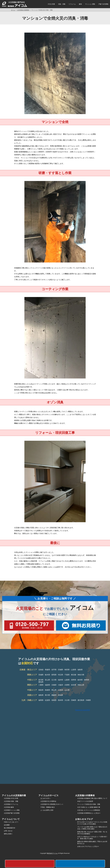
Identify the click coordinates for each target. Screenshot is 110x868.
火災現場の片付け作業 (11, 798)
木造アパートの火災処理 (85, 801)
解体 (80, 4)
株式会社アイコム (52, 853)
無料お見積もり (81, 625)
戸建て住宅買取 (103, 4)
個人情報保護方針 (10, 828)
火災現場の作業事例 (23, 10)
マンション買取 (90, 4)
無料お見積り (8, 834)
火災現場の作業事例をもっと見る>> (89, 813)
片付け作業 (51, 4)
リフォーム (72, 4)
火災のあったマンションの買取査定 (89, 810)
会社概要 (7, 825)
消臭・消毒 (62, 4)
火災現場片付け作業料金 (48, 801)
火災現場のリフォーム (11, 804)
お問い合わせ (8, 831)
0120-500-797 (29, 625)
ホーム (13, 10)
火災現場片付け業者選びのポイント (52, 804)
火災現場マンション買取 (12, 810)
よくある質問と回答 (47, 810)
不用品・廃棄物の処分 (48, 807)
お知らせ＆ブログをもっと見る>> (88, 846)
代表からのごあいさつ (11, 822)
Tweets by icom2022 (82, 710)
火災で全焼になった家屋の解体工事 (89, 807)
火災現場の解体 (9, 807)
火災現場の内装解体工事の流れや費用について (92, 798)
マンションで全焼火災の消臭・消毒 (89, 804)
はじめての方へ (46, 798)
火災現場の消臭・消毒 (11, 801)
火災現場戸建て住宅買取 (12, 813)
